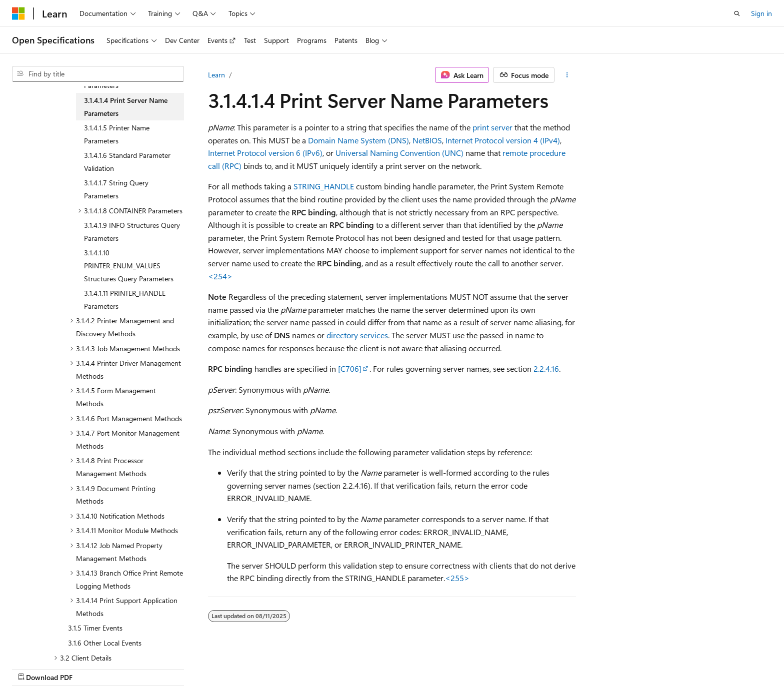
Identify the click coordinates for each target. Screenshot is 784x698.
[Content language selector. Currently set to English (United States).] (58, 667)
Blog (499, 667)
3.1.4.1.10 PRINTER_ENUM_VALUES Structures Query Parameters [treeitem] (129, 265)
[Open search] (737, 13)
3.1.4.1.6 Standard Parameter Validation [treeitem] (127, 162)
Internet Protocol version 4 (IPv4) (503, 140)
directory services (357, 335)
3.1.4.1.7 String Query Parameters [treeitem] (116, 189)
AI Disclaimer (394, 667)
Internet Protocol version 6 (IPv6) (265, 153)
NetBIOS (427, 140)
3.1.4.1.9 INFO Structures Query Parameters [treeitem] (132, 232)
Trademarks (680, 667)
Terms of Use (631, 667)
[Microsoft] (18, 13)
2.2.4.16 (546, 368)
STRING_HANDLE (324, 186)
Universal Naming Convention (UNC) (399, 153)
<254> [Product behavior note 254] (220, 276)
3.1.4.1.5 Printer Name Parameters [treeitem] (117, 134)
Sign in (761, 13)
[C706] (350, 368)
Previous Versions (453, 667)
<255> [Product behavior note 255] (457, 578)
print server (492, 127)
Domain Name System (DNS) (358, 140)
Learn (216, 75)
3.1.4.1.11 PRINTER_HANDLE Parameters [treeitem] (125, 300)
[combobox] (98, 74)
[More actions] (567, 75)
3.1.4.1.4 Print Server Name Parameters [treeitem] (126, 107)
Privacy (580, 667)
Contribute (541, 667)
